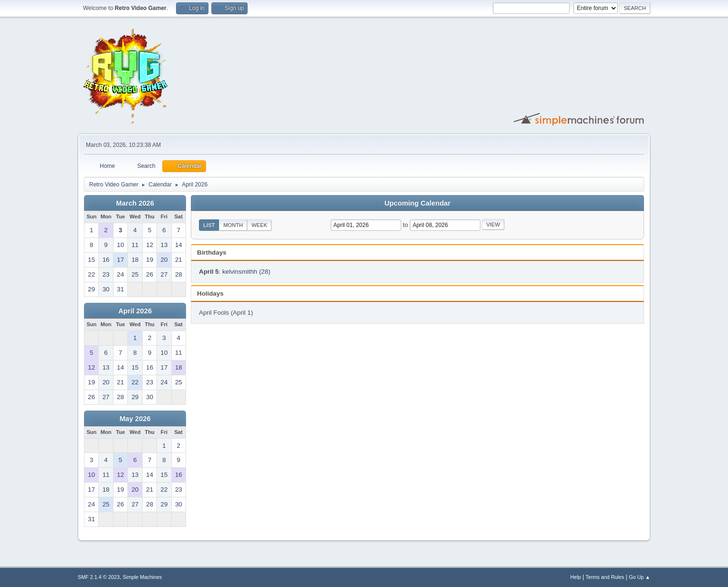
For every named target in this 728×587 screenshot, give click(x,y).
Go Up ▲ (640, 577)
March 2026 (135, 203)
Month (233, 225)
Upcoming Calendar (417, 203)
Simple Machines (142, 577)
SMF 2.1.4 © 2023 (99, 577)
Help (576, 577)
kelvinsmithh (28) (246, 272)
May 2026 (135, 419)
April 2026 (135, 311)
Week (259, 225)
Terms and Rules (605, 577)
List (209, 225)
